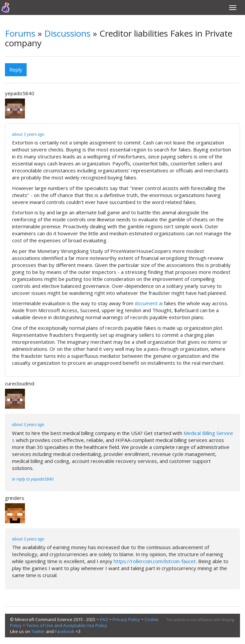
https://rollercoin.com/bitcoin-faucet (155, 561)
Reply (16, 70)
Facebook (65, 631)
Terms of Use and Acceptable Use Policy (67, 625)
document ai (149, 303)
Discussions (67, 33)
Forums (20, 33)
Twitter (38, 631)
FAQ (104, 619)
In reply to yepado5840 (33, 479)
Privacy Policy (126, 619)
